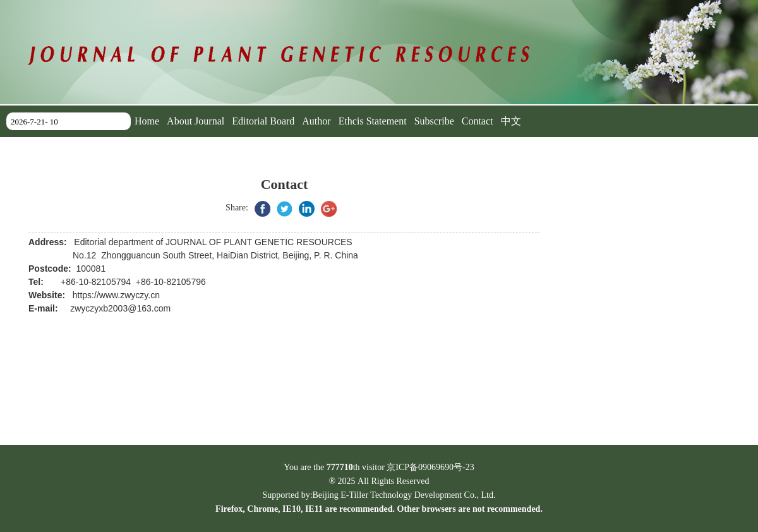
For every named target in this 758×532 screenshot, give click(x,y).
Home (147, 121)
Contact (478, 121)
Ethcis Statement (373, 121)
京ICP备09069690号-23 (430, 467)
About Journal (196, 121)
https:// (86, 295)
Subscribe (434, 121)
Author (316, 121)
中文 (511, 121)
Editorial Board (263, 121)
